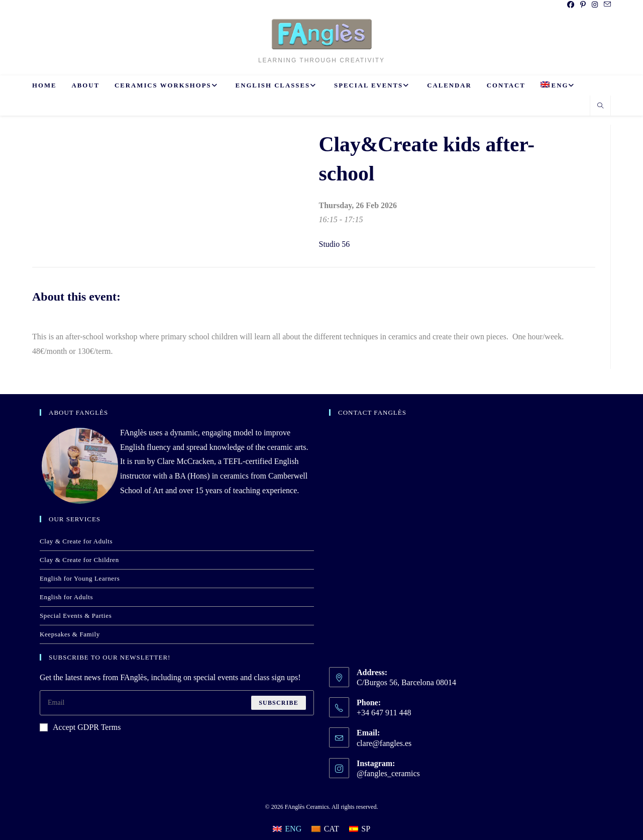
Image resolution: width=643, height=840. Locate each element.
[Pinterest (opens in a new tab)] (583, 5)
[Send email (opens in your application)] (606, 5)
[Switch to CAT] (325, 829)
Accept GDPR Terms (80, 727)
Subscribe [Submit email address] (279, 703)
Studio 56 (335, 244)
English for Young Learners (80, 578)
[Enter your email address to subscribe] (177, 703)
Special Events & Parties (76, 616)
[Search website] (600, 107)
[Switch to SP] (360, 829)
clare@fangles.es (384, 743)
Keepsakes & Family (70, 634)
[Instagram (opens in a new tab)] (595, 5)
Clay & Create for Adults (76, 541)
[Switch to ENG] (287, 829)
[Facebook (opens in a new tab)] (571, 5)
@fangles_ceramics (388, 773)
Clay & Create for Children (79, 560)
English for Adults (66, 597)
